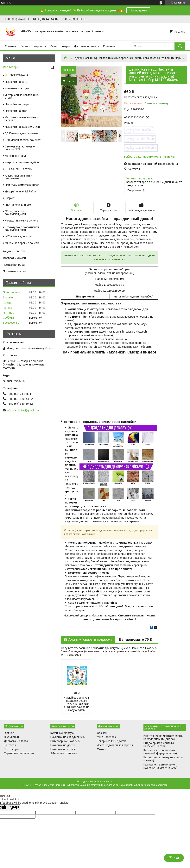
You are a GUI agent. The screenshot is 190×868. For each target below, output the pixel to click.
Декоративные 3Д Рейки (21, 191)
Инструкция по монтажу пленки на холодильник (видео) (163, 737)
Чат (174, 858)
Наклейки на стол (16, 111)
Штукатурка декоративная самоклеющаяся (22, 228)
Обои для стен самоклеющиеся (15, 213)
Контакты (109, 46)
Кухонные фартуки (17, 88)
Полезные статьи (14, 271)
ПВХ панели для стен (19, 205)
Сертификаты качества (19, 753)
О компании (11, 737)
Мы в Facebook (106, 737)
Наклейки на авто (16, 82)
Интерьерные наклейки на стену (22, 96)
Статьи (101, 749)
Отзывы (102, 733)
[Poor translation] (14, 808)
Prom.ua (112, 782)
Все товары (11, 67)
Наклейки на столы (63, 749)
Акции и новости (14, 251)
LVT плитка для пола (18, 236)
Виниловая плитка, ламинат (23, 140)
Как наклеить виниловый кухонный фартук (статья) (160, 752)
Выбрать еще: (150, 157)
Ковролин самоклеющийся (22, 162)
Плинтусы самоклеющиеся (22, 185)
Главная (10, 46)
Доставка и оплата (86, 46)
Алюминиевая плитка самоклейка (18, 177)
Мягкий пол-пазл (15, 156)
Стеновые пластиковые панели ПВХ (20, 148)
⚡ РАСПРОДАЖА (16, 75)
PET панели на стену (18, 169)
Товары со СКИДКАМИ (111, 741)
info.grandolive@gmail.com (23, 410)
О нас (54, 46)
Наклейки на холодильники (22, 127)
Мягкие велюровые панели (22, 243)
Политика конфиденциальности (150, 785)
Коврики (10, 198)
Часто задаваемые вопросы (115, 745)
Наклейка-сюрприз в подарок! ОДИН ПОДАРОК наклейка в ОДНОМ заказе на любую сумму (77, 704)
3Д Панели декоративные (22, 133)
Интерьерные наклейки (65, 741)
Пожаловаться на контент (117, 785)
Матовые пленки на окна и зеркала (22, 119)
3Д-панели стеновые (64, 753)
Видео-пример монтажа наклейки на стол (159, 745)
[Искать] (180, 46)
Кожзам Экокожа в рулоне (21, 221)
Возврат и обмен (14, 258)
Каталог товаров (31, 46)
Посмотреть (138, 10)
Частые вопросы (14, 265)
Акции (66, 46)
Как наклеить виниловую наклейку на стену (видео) (160, 766)
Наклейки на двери (17, 104)
